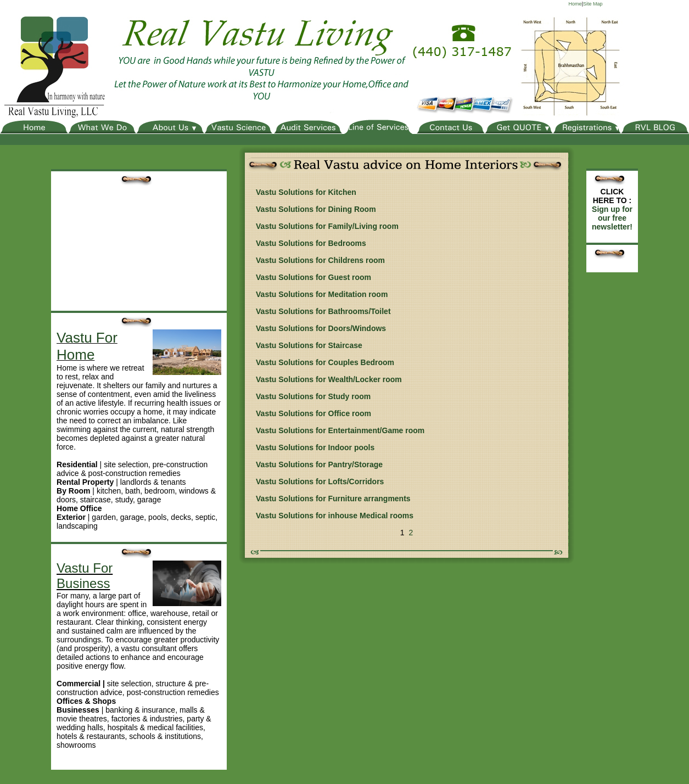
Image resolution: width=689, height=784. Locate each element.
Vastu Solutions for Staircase (309, 345)
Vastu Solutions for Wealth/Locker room (329, 379)
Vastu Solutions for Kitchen (306, 192)
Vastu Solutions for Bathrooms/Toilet (323, 311)
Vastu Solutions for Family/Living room (327, 226)
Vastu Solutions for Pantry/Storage (319, 464)
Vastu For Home (87, 346)
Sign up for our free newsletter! (612, 218)
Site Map (593, 4)
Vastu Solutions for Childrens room (320, 260)
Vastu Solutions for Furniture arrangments (333, 499)
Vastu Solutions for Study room (313, 396)
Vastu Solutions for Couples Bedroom (325, 362)
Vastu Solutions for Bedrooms (311, 243)
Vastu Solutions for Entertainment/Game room (340, 430)
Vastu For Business (85, 576)
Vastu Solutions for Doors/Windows (321, 328)
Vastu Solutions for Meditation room (322, 294)
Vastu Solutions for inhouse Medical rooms (335, 516)
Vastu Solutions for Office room (313, 413)
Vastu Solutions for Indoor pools (315, 447)
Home (575, 4)
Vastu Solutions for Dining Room (316, 209)
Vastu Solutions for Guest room (313, 277)
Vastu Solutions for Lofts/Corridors (320, 481)
